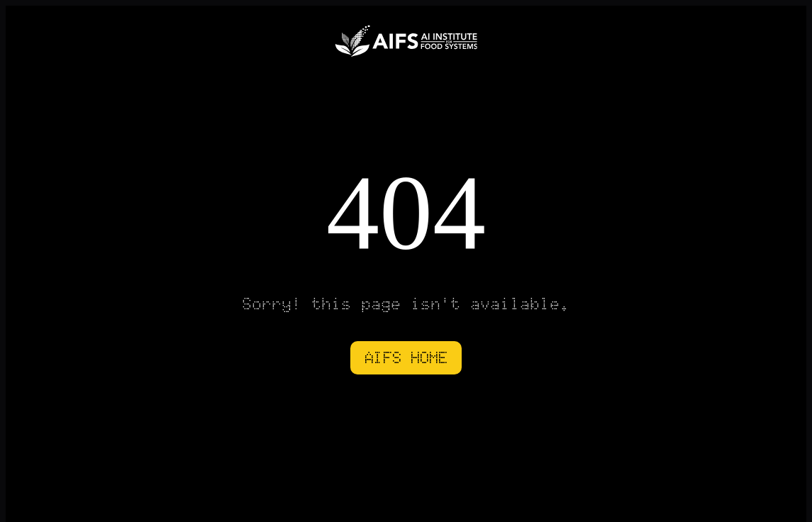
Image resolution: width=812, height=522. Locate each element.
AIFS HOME (406, 358)
